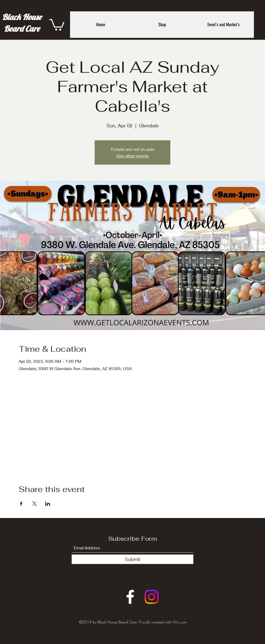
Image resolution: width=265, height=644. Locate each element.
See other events (133, 156)
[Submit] (132, 559)
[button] (57, 24)
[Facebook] (130, 597)
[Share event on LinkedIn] (48, 504)
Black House (22, 17)
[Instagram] (152, 597)
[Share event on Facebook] (21, 504)
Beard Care (22, 29)
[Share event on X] (34, 504)
